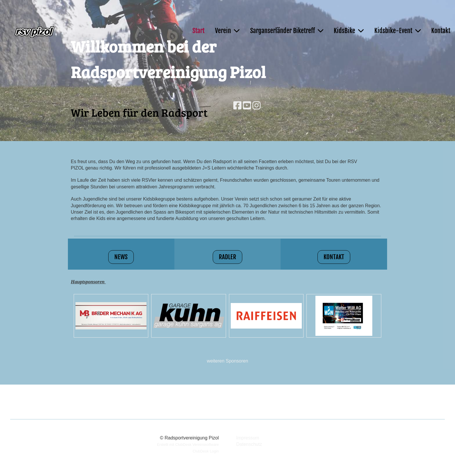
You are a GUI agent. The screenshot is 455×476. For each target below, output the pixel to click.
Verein (227, 31)
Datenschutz (249, 444)
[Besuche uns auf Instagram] (257, 106)
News (121, 257)
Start (198, 31)
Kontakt (441, 31)
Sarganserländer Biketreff (287, 31)
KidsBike (349, 31)
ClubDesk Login (206, 451)
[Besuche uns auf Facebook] (237, 106)
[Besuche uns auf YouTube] (247, 106)
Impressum (248, 438)
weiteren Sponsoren (228, 361)
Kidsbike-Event (398, 31)
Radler (228, 257)
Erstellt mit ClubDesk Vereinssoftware (188, 445)
